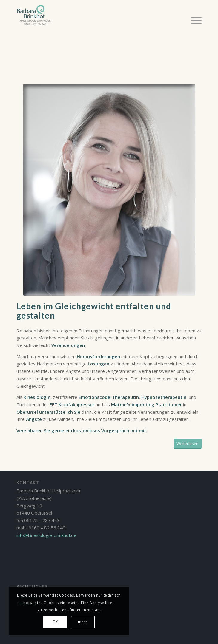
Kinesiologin (36, 397)
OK (55, 622)
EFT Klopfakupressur (72, 404)
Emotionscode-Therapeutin (109, 397)
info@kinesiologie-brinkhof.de (46, 535)
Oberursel (27, 412)
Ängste (34, 419)
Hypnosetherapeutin (164, 397)
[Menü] (193, 20)
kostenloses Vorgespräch (101, 430)
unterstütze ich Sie (60, 412)
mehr (83, 622)
